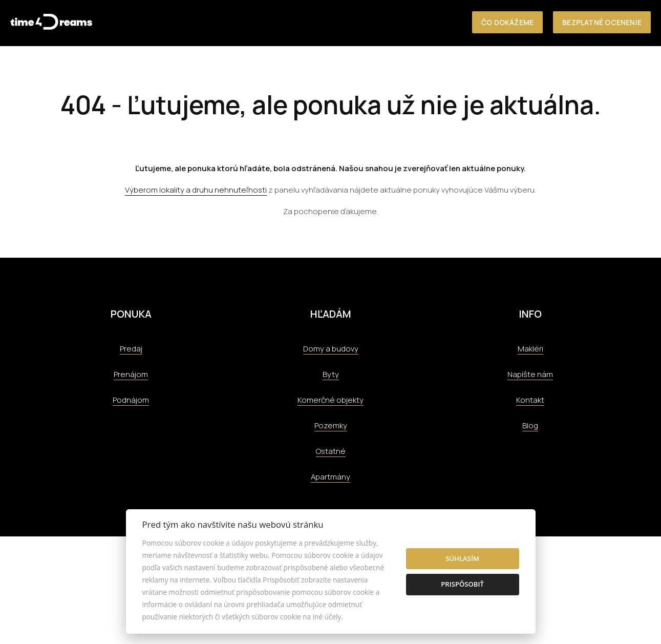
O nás (204, 67)
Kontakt (455, 67)
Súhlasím (462, 558)
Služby (248, 67)
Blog (530, 425)
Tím (352, 67)
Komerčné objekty (330, 400)
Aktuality (398, 67)
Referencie (303, 67)
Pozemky (331, 425)
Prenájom (131, 374)
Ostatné (331, 451)
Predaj (131, 349)
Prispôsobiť (462, 584)
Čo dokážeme (507, 22)
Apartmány (330, 477)
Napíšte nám (530, 374)
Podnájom (131, 400)
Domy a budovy (331, 349)
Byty (331, 374)
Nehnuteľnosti (143, 67)
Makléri (530, 349)
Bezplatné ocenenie (602, 22)
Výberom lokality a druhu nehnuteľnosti (196, 190)
